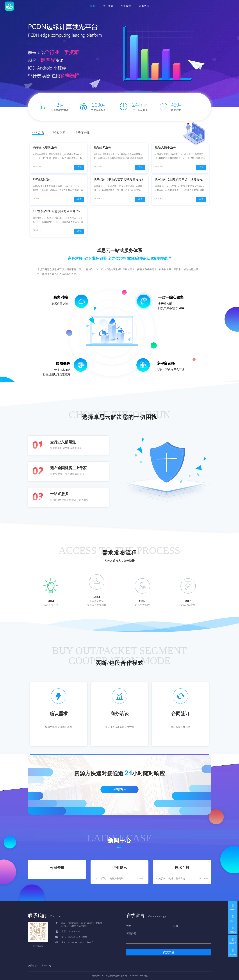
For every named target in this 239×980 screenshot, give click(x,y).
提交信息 (169, 952)
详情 (79, 167)
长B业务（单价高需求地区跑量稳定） (119, 179)
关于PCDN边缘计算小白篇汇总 (174, 879)
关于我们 (108, 6)
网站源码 (116, 976)
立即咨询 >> (120, 789)
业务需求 (126, 6)
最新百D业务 (103, 147)
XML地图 (144, 976)
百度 (41, 966)
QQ (49, 966)
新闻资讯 (144, 6)
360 (46, 966)
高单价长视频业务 (45, 147)
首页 (93, 6)
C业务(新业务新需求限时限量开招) (56, 211)
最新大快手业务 (166, 147)
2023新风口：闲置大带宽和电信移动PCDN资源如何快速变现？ (111, 879)
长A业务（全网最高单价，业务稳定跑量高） (180, 179)
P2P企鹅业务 (41, 179)
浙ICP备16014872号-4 (130, 976)
